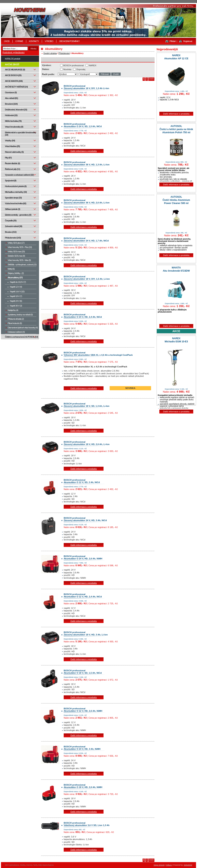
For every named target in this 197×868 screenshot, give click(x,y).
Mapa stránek (159, 865)
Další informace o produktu (84, 113)
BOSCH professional (73, 65)
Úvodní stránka (50, 53)
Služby (23, 865)
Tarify (35, 865)
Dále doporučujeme (46, 865)
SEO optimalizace (12, 865)
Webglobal (188, 865)
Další (151, 79)
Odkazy (169, 865)
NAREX (93, 65)
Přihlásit (172, 41)
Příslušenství (64, 53)
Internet (29, 865)
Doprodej (81, 69)
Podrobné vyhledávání (14, 52)
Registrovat (188, 41)
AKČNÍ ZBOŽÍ (12, 64)
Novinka (67, 69)
